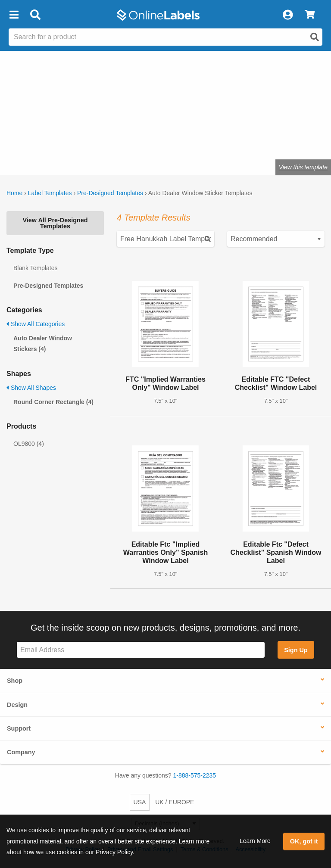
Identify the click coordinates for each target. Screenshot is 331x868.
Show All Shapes (31, 388)
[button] (14, 15)
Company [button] (21, 752)
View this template (303, 167)
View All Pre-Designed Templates (55, 223)
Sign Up (296, 650)
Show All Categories (36, 324)
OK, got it (304, 841)
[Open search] (315, 37)
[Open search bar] (35, 15)
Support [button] (19, 728)
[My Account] (287, 15)
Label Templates (50, 193)
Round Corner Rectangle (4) (53, 402)
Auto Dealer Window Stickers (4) (43, 344)
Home (14, 193)
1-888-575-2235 (195, 775)
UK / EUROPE (175, 802)
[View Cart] (310, 15)
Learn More (255, 841)
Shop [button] (15, 681)
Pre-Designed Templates (110, 193)
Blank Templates (35, 268)
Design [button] (17, 705)
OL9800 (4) (29, 444)
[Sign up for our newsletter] (141, 650)
